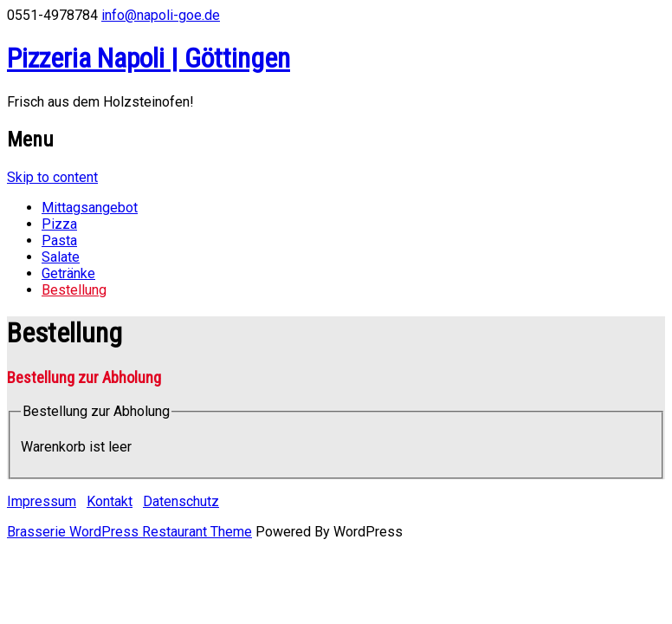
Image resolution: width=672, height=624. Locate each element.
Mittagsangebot (90, 208)
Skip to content (52, 177)
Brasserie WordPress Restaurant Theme (129, 532)
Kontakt (110, 501)
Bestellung (74, 290)
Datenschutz (181, 501)
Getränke (68, 273)
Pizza (59, 224)
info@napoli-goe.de (161, 15)
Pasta (59, 240)
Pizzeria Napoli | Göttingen (149, 58)
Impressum (42, 501)
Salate (61, 257)
